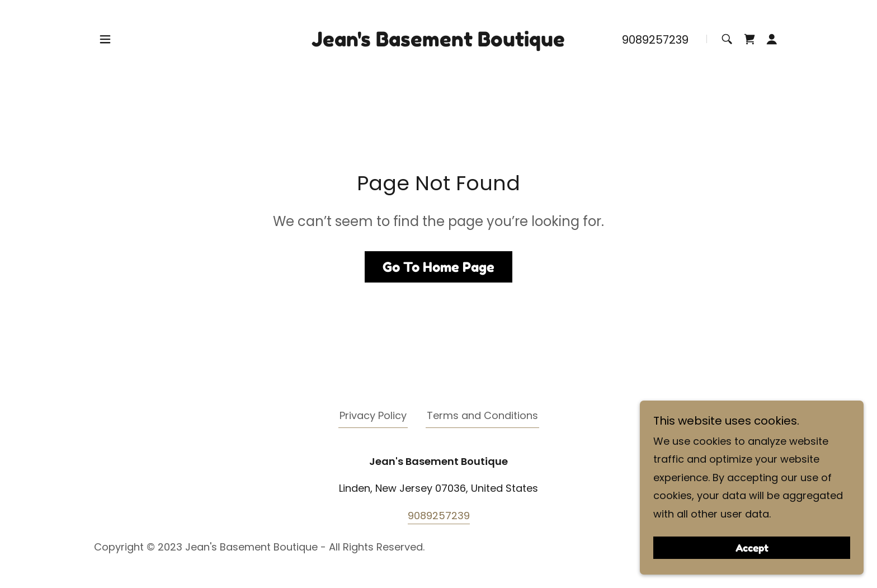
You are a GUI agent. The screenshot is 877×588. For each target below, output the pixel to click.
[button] (105, 39)
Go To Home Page (438, 267)
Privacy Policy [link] (373, 415)
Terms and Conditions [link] (482, 415)
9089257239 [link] (655, 40)
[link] (438, 43)
